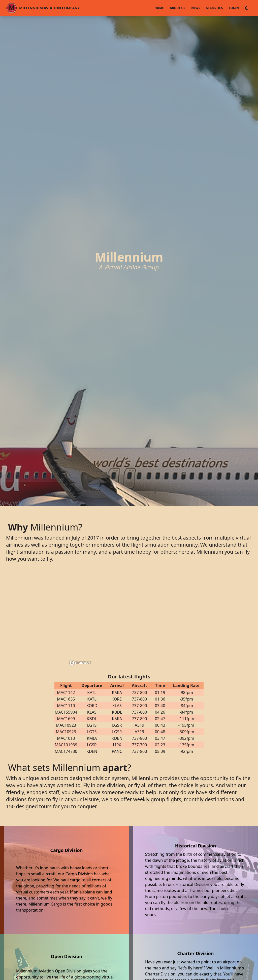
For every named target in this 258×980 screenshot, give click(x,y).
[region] (129, 619)
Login (234, 8)
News (196, 8)
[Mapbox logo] (80, 663)
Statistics (215, 8)
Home (159, 8)
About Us (178, 8)
